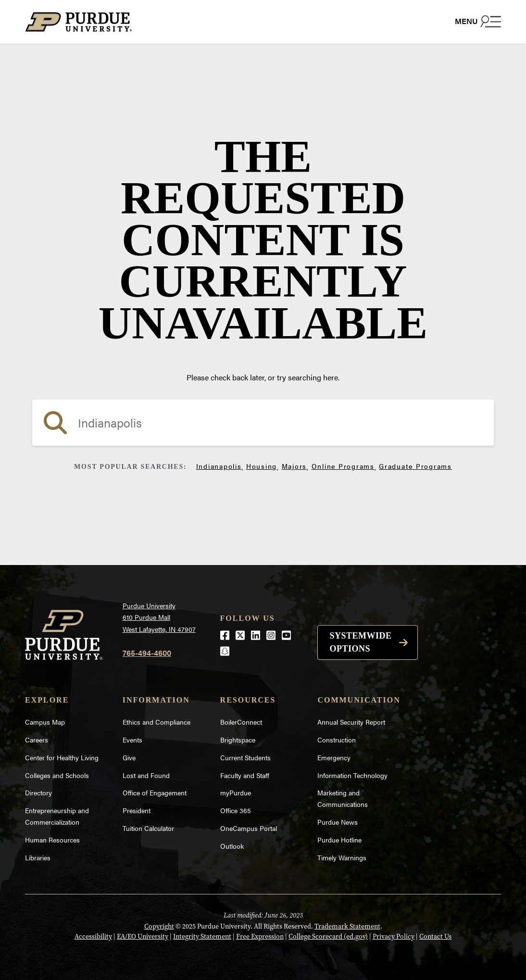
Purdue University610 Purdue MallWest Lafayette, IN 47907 (159, 617)
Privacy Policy (394, 936)
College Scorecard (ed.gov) (328, 936)
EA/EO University (143, 936)
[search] (263, 423)
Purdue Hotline (339, 840)
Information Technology (352, 775)
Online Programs (343, 466)
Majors (294, 466)
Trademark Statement (347, 926)
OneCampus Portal (249, 828)
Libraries (38, 857)
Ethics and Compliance (157, 722)
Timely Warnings (342, 857)
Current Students (245, 757)
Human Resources (52, 840)
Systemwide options (360, 642)
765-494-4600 (147, 653)
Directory (38, 792)
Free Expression (260, 936)
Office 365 (236, 810)
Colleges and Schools (57, 775)
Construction (337, 740)
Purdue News (338, 822)
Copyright (159, 926)
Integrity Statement (202, 936)
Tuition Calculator (148, 828)
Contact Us (435, 936)
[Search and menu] (478, 21)
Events (132, 740)
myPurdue (236, 792)
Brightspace (238, 740)
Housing (262, 466)
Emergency (334, 757)
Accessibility (93, 936)
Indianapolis (219, 466)
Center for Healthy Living (62, 757)
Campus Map (45, 722)
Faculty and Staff (245, 775)
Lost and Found (146, 775)
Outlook (232, 846)
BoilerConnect (241, 722)
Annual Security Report (351, 722)
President (137, 810)
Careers (37, 740)
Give (129, 757)
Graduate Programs (415, 466)
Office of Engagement (155, 792)
